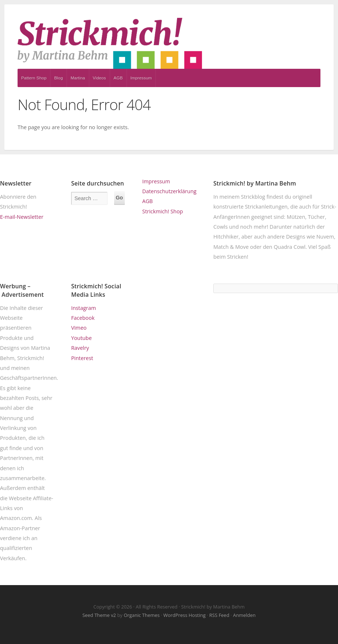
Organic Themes (142, 615)
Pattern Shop (34, 78)
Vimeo (79, 328)
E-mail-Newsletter (22, 217)
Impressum (141, 78)
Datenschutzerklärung (169, 191)
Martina (78, 78)
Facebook (83, 318)
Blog (59, 78)
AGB (118, 78)
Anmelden (244, 615)
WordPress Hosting (185, 615)
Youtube (81, 338)
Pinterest (82, 358)
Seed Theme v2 (99, 615)
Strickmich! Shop (163, 211)
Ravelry (80, 348)
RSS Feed (219, 615)
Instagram (83, 308)
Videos (99, 78)
